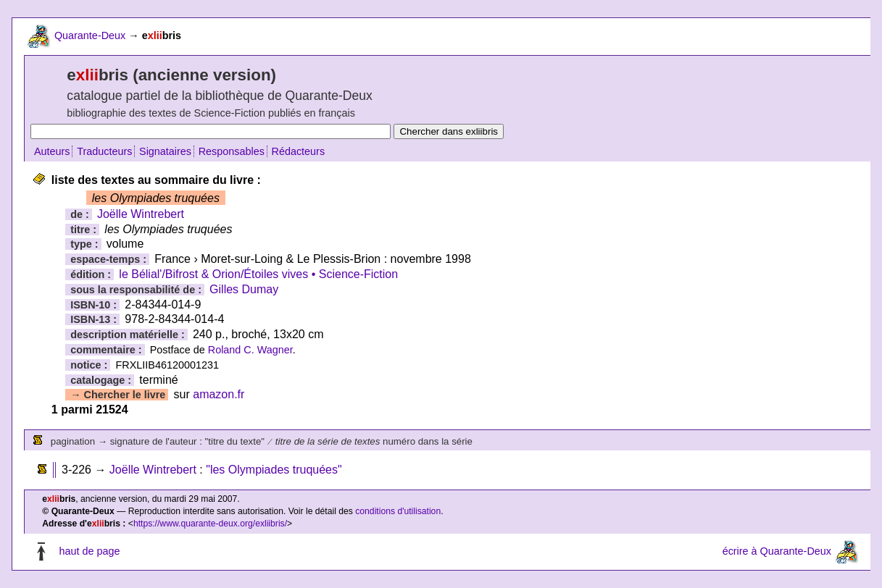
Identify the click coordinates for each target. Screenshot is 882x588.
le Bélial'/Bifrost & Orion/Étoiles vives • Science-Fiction (258, 274)
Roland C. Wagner (250, 350)
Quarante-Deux (90, 35)
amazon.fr (219, 394)
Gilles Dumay (244, 289)
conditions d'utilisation (398, 511)
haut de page (89, 551)
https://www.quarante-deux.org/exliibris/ (210, 524)
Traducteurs (104, 151)
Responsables (232, 151)
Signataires (165, 151)
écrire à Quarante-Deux (777, 551)
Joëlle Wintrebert (141, 214)
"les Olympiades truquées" (274, 470)
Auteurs (52, 151)
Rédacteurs (299, 151)
